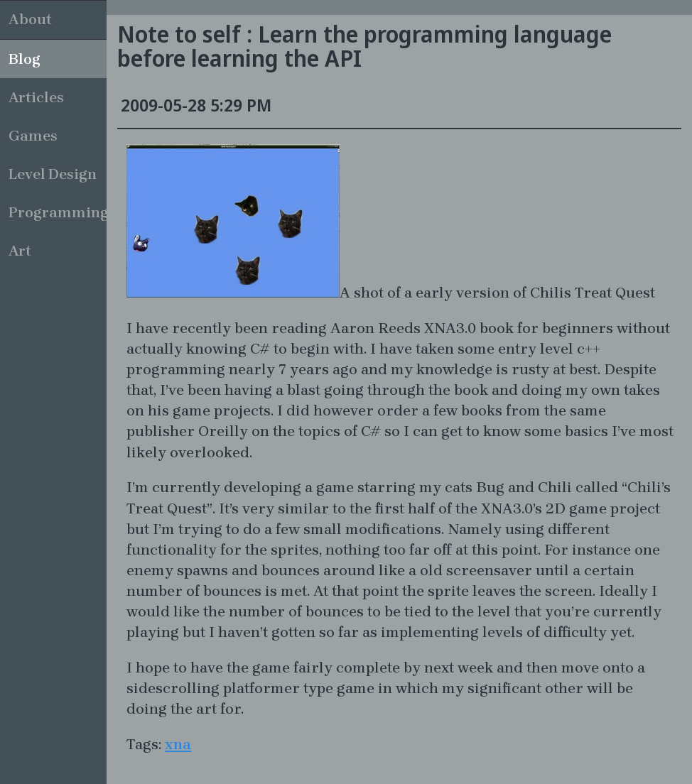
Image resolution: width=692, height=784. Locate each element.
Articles (36, 97)
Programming (58, 212)
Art (20, 251)
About (30, 19)
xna (178, 744)
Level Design (53, 174)
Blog (25, 59)
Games (33, 136)
